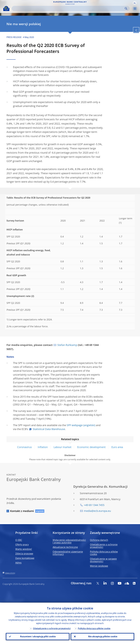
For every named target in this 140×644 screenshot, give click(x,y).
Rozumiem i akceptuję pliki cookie (38, 636)
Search (126, 8)
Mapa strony (10, 573)
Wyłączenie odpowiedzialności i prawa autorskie (69, 541)
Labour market (62, 447)
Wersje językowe (99, 566)
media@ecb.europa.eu (97, 511)
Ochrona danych (99, 540)
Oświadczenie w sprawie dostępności (103, 560)
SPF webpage (75, 425)
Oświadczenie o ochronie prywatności (104, 546)
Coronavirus (25, 447)
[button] (135, 3)
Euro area (117, 447)
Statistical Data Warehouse (49, 429)
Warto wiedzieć (24, 549)
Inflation (43, 447)
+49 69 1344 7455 (94, 505)
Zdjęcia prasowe (24, 554)
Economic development (91, 447)
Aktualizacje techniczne (65, 547)
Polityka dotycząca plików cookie (104, 553)
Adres (18, 563)
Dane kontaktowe (25, 558)
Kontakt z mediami (22, 511)
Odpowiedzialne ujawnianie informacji (68, 553)
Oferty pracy (22, 544)
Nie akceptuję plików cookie (102, 636)
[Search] (69, 8)
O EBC (19, 540)
